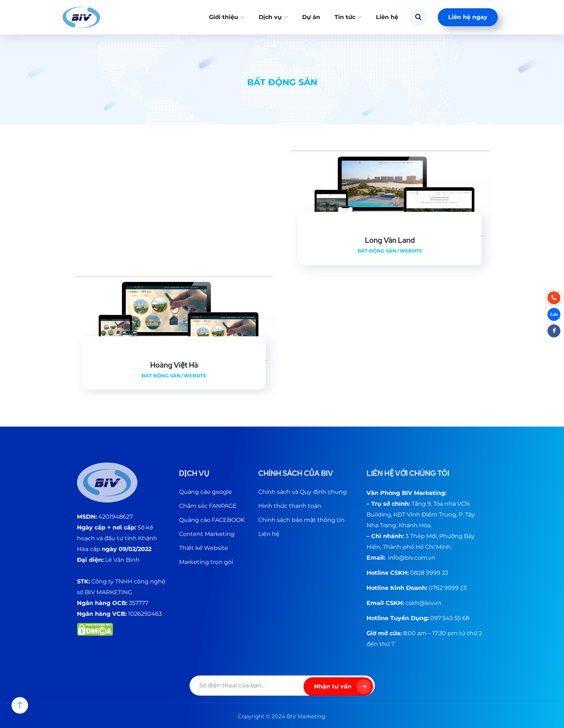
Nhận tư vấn (342, 687)
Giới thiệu (224, 17)
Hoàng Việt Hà (174, 365)
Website (411, 251)
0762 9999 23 (448, 588)
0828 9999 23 (429, 573)
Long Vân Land (390, 240)
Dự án (311, 17)
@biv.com (413, 558)
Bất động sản (377, 251)
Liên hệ (387, 17)
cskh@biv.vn (423, 603)
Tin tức (345, 17)
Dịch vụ (270, 17)
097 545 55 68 (450, 618)
